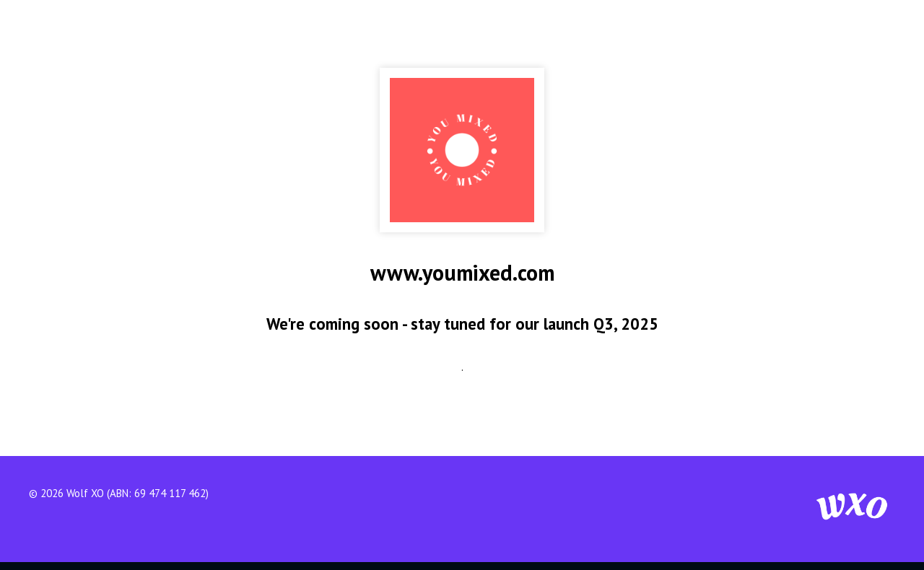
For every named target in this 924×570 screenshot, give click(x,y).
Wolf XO (85, 493)
